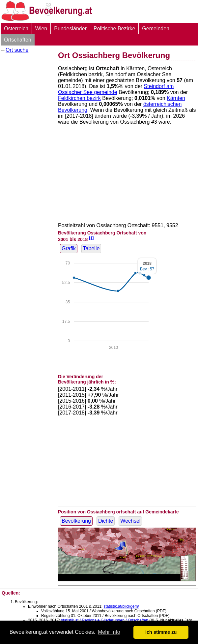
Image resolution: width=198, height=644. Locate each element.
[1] (91, 238)
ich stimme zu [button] (161, 632)
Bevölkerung (76, 521)
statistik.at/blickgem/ (121, 606)
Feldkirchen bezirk (79, 98)
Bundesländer (70, 29)
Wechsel (130, 521)
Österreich (16, 29)
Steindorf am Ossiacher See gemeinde (116, 89)
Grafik (69, 248)
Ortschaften (18, 40)
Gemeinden (156, 29)
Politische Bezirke (114, 29)
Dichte (106, 521)
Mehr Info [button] (109, 632)
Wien (41, 29)
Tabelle (91, 248)
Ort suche (17, 50)
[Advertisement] (27, 76)
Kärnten (176, 98)
